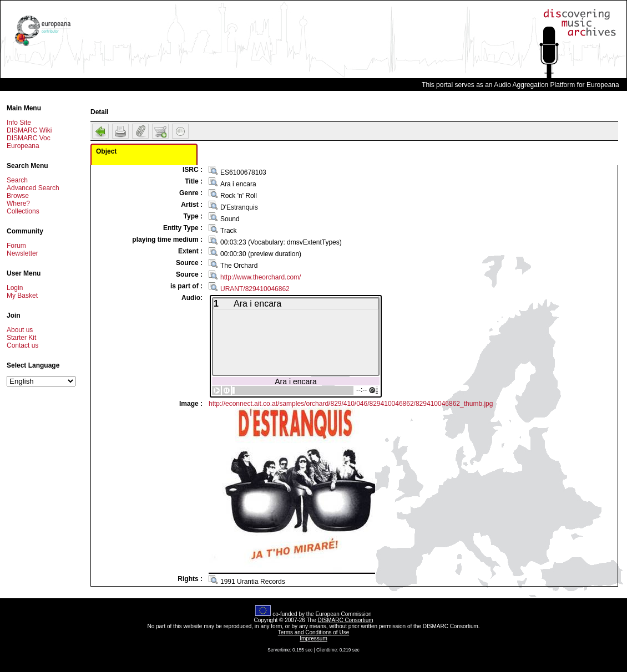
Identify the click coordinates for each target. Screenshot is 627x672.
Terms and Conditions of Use (313, 632)
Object (106, 151)
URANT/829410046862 (255, 289)
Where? (18, 203)
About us (20, 330)
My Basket (22, 296)
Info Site (19, 123)
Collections (23, 211)
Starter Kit (21, 338)
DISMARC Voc (29, 138)
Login (15, 288)
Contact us (22, 345)
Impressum (313, 638)
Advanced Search (33, 188)
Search (17, 180)
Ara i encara (295, 381)
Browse (18, 196)
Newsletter (22, 253)
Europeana (23, 146)
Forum (16, 246)
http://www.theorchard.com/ (261, 277)
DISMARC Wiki (29, 130)
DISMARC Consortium (346, 620)
